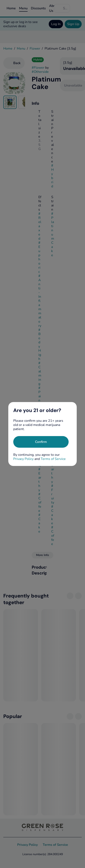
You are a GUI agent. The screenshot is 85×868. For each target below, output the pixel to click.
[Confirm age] (41, 442)
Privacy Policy (23, 459)
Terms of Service (53, 459)
